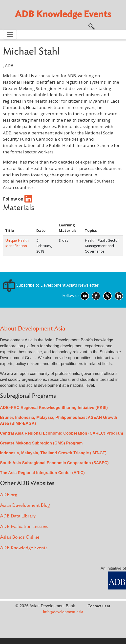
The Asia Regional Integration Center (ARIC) (42, 473)
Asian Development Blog (25, 506)
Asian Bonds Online (20, 537)
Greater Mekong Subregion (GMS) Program (41, 443)
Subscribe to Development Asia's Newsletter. (51, 285)
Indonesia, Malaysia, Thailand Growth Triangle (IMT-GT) (53, 453)
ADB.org (9, 495)
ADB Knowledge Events (24, 548)
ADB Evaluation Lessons (24, 527)
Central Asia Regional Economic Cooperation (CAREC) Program (62, 433)
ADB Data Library (18, 516)
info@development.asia (63, 612)
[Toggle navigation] (10, 35)
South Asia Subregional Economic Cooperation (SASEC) (54, 463)
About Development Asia (33, 329)
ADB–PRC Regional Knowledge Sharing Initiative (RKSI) (54, 408)
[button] (92, 26)
